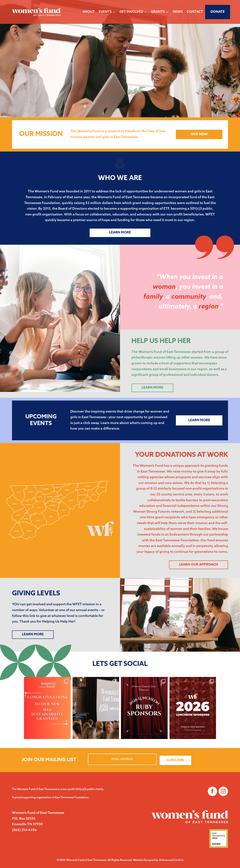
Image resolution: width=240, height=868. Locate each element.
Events (105, 12)
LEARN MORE (33, 634)
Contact (195, 12)
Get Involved (131, 12)
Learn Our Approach (199, 565)
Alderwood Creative (171, 860)
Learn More (120, 233)
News (178, 12)
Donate (218, 12)
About (89, 12)
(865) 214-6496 (24, 830)
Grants (158, 12)
